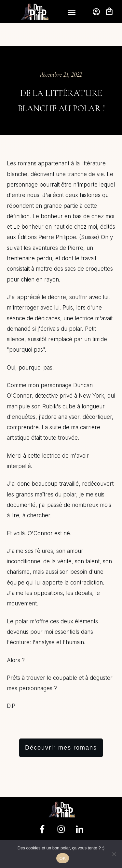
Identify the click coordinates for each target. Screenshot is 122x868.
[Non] (114, 854)
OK (63, 858)
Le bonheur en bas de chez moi (73, 193)
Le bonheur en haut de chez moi (55, 204)
